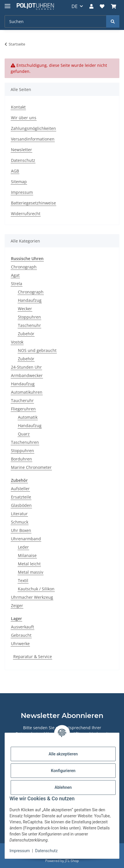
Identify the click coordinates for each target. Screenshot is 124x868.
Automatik (28, 417)
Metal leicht (29, 564)
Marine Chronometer (31, 467)
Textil (23, 580)
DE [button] (75, 6)
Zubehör (26, 334)
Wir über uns (24, 118)
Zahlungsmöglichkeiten (33, 128)
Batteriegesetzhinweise (33, 203)
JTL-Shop (72, 861)
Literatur (19, 514)
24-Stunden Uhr (26, 367)
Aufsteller (20, 489)
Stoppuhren (29, 317)
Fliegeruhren (23, 409)
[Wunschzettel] (102, 6)
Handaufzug (30, 300)
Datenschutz (46, 851)
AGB (15, 171)
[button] (91, 6)
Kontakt (18, 107)
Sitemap (19, 182)
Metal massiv (31, 572)
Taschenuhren (25, 442)
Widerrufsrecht (26, 214)
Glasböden (21, 505)
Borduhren (21, 459)
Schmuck (20, 522)
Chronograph (24, 267)
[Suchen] (56, 21)
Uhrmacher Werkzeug (32, 597)
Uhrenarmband (26, 539)
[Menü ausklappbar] (7, 4)
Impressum (20, 851)
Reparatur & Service (33, 656)
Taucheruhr (22, 400)
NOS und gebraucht (37, 350)
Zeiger (17, 605)
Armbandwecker (27, 375)
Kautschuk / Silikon (36, 589)
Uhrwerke (20, 644)
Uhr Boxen (21, 530)
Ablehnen (63, 787)
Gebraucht (21, 635)
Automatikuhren (27, 392)
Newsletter (21, 150)
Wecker (25, 309)
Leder (23, 547)
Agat (15, 275)
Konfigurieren (63, 771)
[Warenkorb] (114, 6)
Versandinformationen (33, 139)
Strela (17, 284)
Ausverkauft (22, 627)
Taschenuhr (29, 325)
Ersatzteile (21, 497)
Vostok (17, 342)
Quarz (24, 434)
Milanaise (27, 555)
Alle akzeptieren (63, 754)
